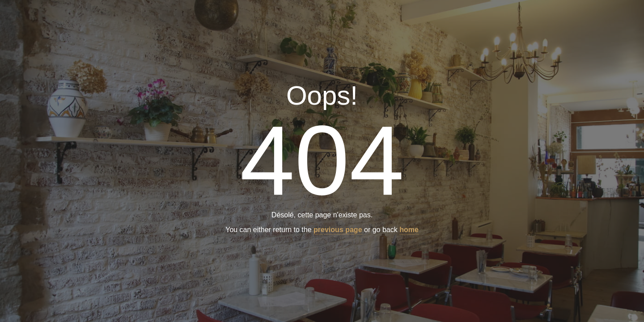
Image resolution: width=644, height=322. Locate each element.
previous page (338, 230)
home (409, 230)
